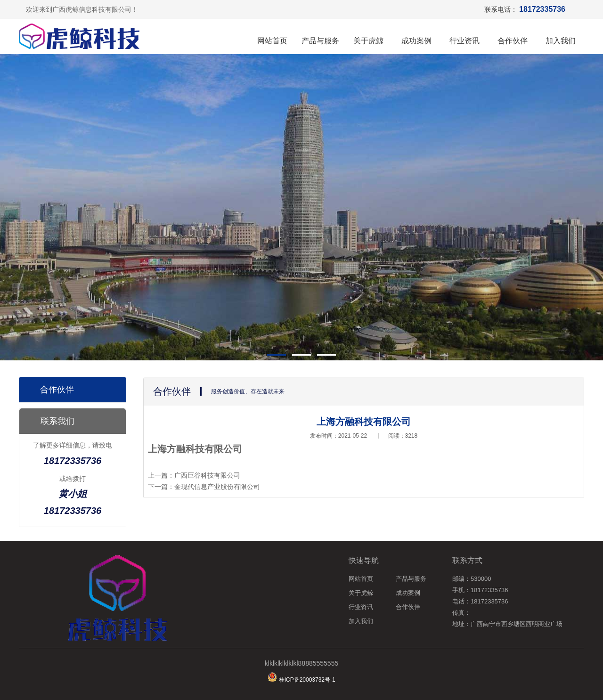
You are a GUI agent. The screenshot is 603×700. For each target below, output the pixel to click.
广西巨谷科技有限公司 (207, 475)
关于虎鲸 (368, 41)
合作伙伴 (513, 41)
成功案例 (416, 41)
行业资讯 (464, 41)
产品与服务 (320, 41)
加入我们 (561, 41)
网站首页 (272, 41)
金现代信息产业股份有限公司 (217, 487)
